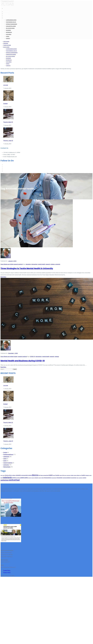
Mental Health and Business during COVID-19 (23, 361)
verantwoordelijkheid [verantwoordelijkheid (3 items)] (67, 478)
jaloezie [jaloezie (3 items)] (78, 475)
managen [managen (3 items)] (87, 475)
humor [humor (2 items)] (65, 475)
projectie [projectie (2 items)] (30, 478)
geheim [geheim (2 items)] (61, 475)
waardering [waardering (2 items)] (81, 478)
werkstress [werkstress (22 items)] (5, 480)
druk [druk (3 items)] (39, 475)
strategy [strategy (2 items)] (40, 478)
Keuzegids (8, 30)
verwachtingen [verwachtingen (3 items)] (74, 478)
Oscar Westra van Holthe (7, 264)
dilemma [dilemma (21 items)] (35, 475)
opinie (5, 459)
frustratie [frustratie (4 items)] (57, 475)
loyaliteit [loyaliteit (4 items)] (83, 475)
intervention (34, 264)
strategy (53, 264)
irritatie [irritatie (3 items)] (72, 475)
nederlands (6, 457)
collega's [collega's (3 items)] (14, 475)
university (58, 264)
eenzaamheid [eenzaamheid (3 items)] (46, 475)
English (16, 357)
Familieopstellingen (11, 26)
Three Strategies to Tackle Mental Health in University (27, 268)
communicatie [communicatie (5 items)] (24, 475)
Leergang (6, 14)
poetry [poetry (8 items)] (26, 478)
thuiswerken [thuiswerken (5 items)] (60, 478)
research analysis (18, 264)
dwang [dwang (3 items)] (42, 475)
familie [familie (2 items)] (54, 475)
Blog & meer (6, 18)
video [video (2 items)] (78, 478)
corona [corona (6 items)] (30, 475)
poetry (5, 461)
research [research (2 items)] (33, 478)
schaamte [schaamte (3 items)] (36, 478)
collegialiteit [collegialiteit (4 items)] (18, 475)
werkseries (6, 465)
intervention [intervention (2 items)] (68, 475)
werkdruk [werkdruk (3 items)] (84, 478)
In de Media (9, 34)
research (48, 264)
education (28, 264)
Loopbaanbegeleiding (11, 20)
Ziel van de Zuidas (10, 28)
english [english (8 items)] (51, 475)
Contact (8, 38)
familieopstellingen (8, 454)
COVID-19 (32, 357)
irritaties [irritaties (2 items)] (75, 475)
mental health (42, 264)
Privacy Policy (7, 572)
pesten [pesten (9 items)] (22, 478)
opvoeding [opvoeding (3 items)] (18, 478)
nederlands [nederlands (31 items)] (7, 477)
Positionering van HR (11, 22)
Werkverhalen (7, 467)
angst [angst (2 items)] (4, 475)
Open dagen (6, 12)
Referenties (9, 32)
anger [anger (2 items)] (1, 475)
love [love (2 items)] (81, 475)
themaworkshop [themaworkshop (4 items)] (47, 478)
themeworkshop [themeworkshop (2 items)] (54, 478)
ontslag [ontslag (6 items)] (14, 478)
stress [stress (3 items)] (43, 478)
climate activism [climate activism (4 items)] (8, 475)
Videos (8, 36)
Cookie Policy (7, 570)
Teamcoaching (7, 16)
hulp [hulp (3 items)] (63, 475)
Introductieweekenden (12, 24)
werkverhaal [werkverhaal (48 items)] (14, 480)
